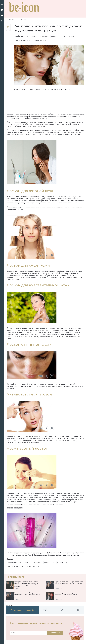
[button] (2, 5)
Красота (23, 20)
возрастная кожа (40, 40)
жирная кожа (69, 36)
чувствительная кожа (22, 40)
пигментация (56, 36)
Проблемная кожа (21, 36)
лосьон (34, 36)
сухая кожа (44, 36)
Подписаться (55, 633)
